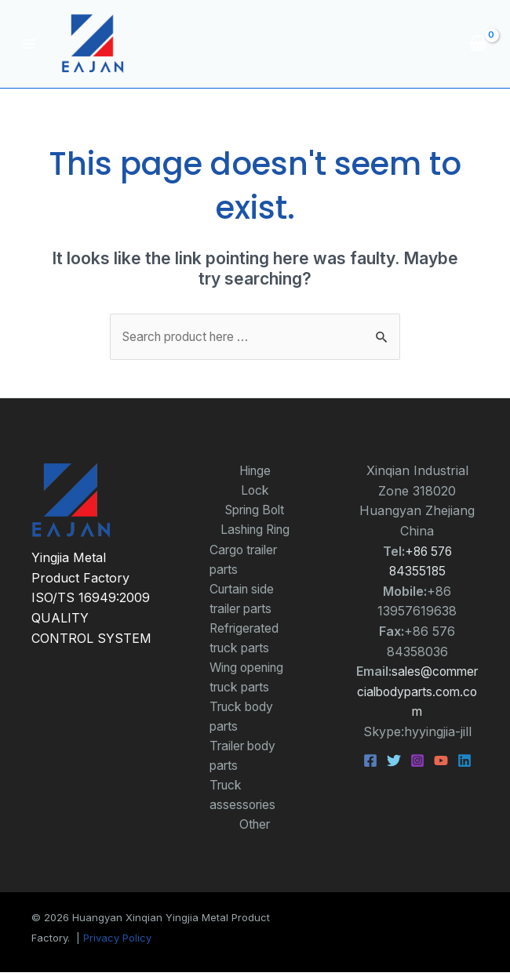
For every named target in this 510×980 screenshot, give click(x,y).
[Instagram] (417, 761)
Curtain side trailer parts (244, 601)
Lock (255, 491)
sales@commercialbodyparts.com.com (418, 692)
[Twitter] (394, 761)
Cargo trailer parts (247, 561)
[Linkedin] (464, 761)
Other (255, 832)
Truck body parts (244, 722)
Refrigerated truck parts (246, 642)
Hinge (255, 471)
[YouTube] (441, 761)
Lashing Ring (255, 532)
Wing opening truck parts (250, 682)
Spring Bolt (255, 511)
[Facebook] (370, 761)
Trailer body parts (246, 762)
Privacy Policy (117, 946)
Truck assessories (244, 802)
